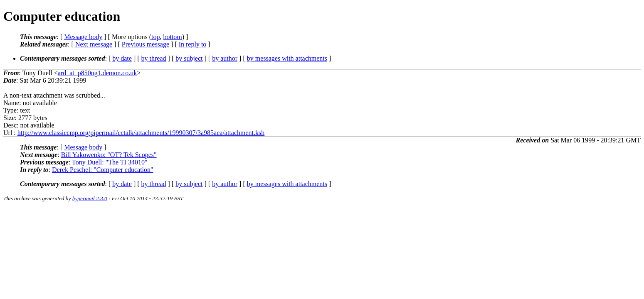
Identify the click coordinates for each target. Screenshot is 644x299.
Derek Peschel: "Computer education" (103, 170)
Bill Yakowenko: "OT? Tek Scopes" (109, 155)
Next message (94, 44)
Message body (83, 37)
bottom (172, 37)
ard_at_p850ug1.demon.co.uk (97, 73)
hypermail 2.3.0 (90, 198)
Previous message (146, 44)
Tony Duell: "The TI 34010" (110, 162)
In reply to (193, 44)
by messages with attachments (287, 58)
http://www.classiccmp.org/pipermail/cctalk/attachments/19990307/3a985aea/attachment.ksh (141, 133)
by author (225, 58)
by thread (154, 58)
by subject (189, 58)
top (155, 37)
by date (122, 58)
